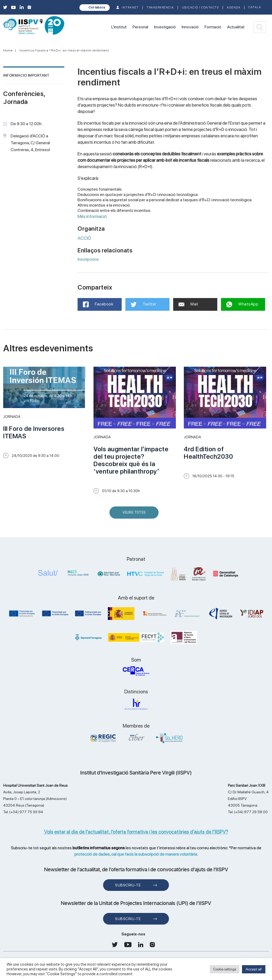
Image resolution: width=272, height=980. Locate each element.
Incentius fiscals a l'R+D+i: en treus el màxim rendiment (64, 50)
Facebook (98, 304)
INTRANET (130, 8)
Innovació (190, 27)
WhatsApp (242, 304)
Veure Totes (135, 515)
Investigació (165, 27)
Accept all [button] (254, 969)
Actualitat (236, 27)
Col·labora (97, 7)
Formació (213, 27)
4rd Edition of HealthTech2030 (208, 453)
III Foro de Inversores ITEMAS (34, 432)
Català (255, 7)
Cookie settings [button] (225, 969)
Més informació (92, 216)
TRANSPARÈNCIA (160, 8)
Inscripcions (88, 259)
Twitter (144, 304)
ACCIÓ (84, 238)
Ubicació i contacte (201, 8)
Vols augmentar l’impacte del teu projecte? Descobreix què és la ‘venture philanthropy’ (131, 460)
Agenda (234, 8)
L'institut (119, 27)
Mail (188, 304)
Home (8, 50)
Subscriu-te (128, 885)
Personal (140, 27)
